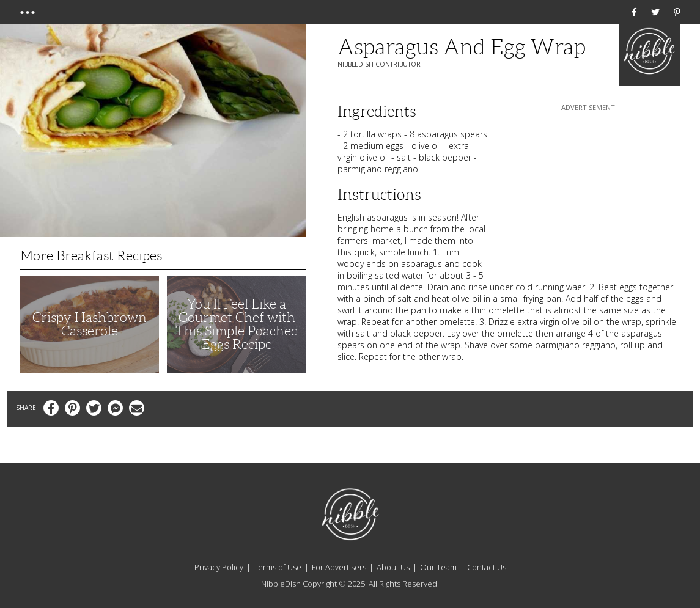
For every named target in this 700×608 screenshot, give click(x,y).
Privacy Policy (219, 567)
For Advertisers (339, 567)
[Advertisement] (588, 190)
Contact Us (487, 567)
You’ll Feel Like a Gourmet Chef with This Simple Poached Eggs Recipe (237, 324)
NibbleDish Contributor (379, 64)
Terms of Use (278, 567)
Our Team (438, 567)
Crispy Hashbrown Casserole (90, 324)
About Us (393, 567)
